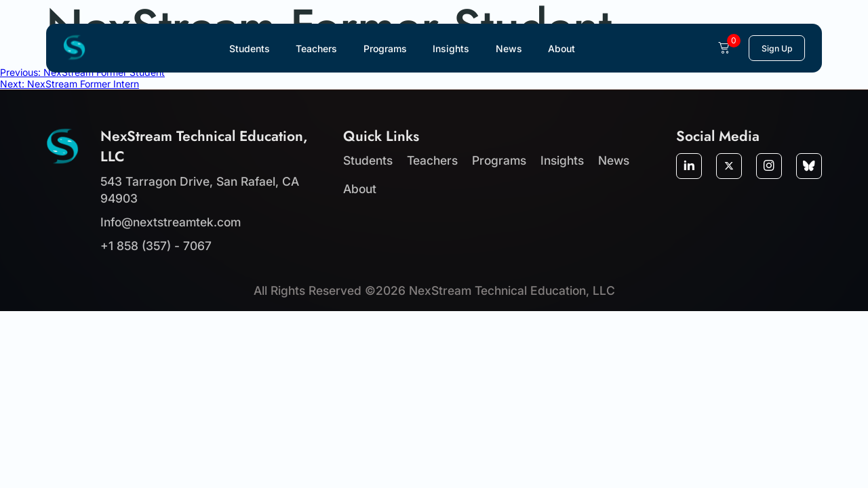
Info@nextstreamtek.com (171, 222)
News (509, 48)
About (561, 48)
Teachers (316, 48)
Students (250, 48)
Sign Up (777, 48)
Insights (451, 48)
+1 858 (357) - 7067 (156, 246)
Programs (385, 48)
